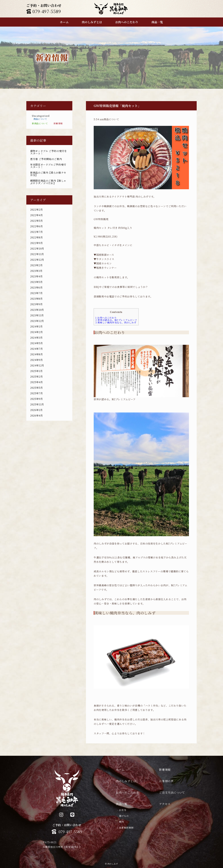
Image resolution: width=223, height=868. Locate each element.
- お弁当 (122, 810)
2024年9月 (36, 360)
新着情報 (58, 123)
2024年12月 (37, 365)
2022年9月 (36, 243)
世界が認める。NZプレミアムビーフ (116, 320)
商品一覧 (122, 804)
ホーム (120, 770)
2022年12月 (37, 260)
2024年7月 (36, 349)
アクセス (165, 804)
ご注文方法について (172, 792)
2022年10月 (37, 249)
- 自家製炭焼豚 (125, 828)
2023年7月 (36, 293)
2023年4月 (36, 276)
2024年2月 (36, 332)
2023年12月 (37, 321)
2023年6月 (36, 288)
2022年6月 (36, 226)
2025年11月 (37, 404)
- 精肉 (121, 822)
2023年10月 (37, 310)
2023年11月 (37, 315)
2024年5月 (36, 343)
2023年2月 (36, 265)
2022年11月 (37, 254)
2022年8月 (36, 237)
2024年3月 (36, 338)
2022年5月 (36, 221)
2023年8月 (36, 299)
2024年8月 (36, 354)
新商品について (40, 123)
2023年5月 (36, 282)
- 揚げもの (123, 816)
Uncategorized (41, 116)
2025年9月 (36, 399)
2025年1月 (36, 371)
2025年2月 (36, 377)
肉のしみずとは (126, 781)
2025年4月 (36, 382)
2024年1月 (36, 326)
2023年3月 (36, 271)
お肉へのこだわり (106, 318)
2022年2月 (36, 210)
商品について (40, 119)
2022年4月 (36, 215)
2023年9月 (36, 304)
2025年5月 (36, 388)
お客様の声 (166, 781)
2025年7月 (36, 393)
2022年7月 (36, 232)
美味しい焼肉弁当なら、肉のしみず (116, 322)
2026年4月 (36, 416)
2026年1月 (36, 410)
